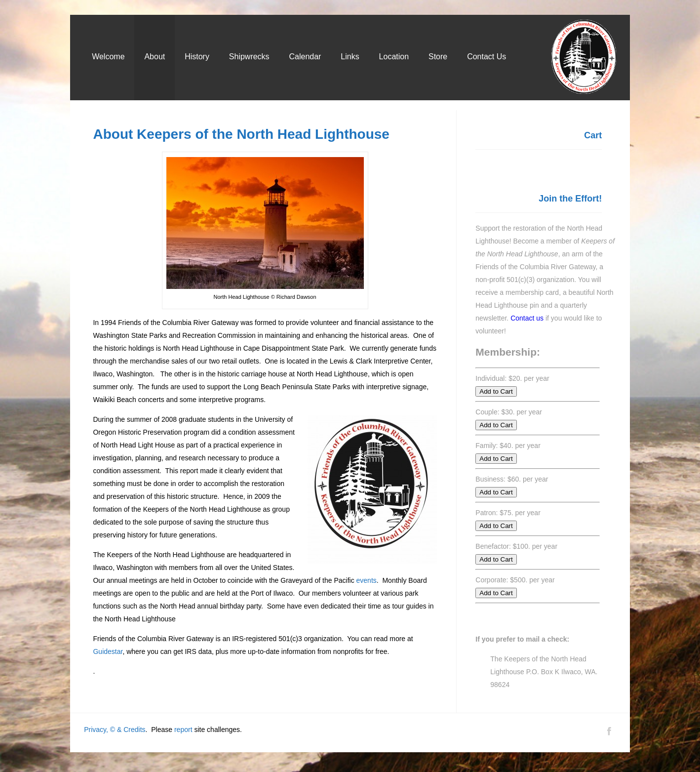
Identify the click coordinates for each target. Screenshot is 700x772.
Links (350, 57)
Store (438, 57)
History (197, 57)
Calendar (305, 57)
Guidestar (108, 651)
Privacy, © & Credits (115, 730)
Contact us (527, 318)
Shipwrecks (249, 57)
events (367, 580)
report (183, 730)
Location (394, 57)
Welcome (108, 57)
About (155, 57)
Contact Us (486, 57)
